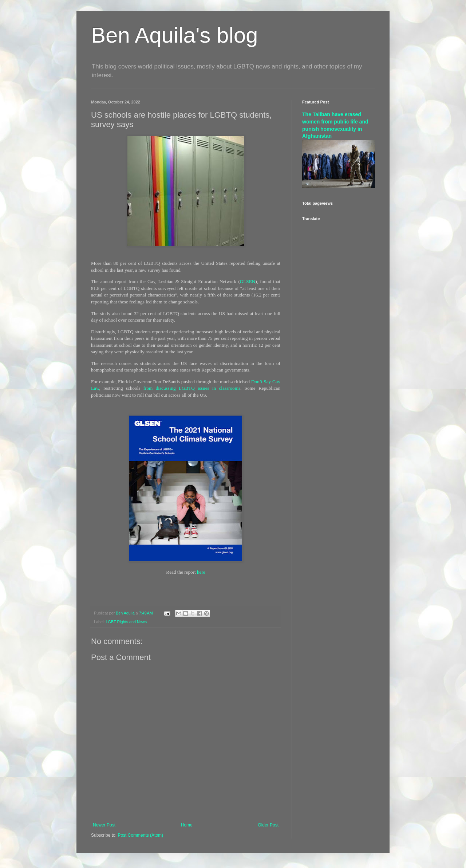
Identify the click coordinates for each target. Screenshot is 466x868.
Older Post (268, 825)
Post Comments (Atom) (140, 835)
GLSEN (248, 281)
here (201, 572)
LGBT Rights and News (126, 622)
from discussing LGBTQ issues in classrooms (192, 388)
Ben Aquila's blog (174, 35)
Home (187, 825)
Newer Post (104, 825)
